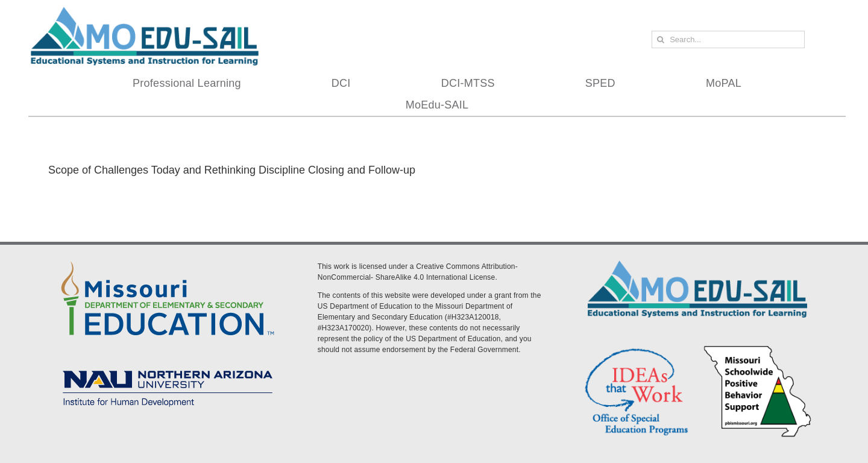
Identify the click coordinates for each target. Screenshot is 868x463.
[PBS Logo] (758, 348)
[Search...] (728, 39)
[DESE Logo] (168, 259)
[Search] (660, 39)
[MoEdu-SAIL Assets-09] (168, 367)
